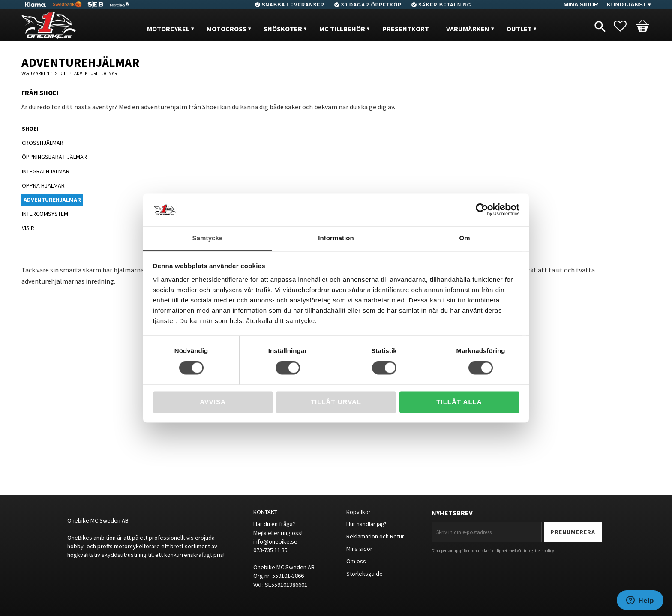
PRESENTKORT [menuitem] (406, 29)
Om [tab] (464, 238)
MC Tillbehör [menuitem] (342, 29)
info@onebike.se (275, 541)
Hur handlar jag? (366, 524)
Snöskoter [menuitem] (283, 29)
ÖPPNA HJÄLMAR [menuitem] (43, 185)
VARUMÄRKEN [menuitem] (468, 29)
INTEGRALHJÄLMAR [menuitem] (46, 171)
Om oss (356, 561)
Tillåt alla (459, 402)
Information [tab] (336, 238)
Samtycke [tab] (208, 238)
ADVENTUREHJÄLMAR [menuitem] (52, 200)
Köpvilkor (358, 512)
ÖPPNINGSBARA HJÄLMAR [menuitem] (54, 157)
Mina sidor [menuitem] (581, 4)
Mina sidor (359, 549)
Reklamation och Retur (375, 536)
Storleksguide (364, 574)
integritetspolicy (539, 551)
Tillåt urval (336, 402)
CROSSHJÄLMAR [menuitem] (43, 143)
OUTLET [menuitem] (519, 29)
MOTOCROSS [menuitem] (226, 29)
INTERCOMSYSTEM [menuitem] (45, 214)
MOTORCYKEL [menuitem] (168, 29)
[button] (624, 26)
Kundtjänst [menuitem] (627, 4)
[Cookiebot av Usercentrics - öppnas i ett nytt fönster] (482, 210)
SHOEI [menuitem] (30, 129)
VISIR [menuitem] (28, 228)
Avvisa (213, 402)
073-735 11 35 (270, 550)
